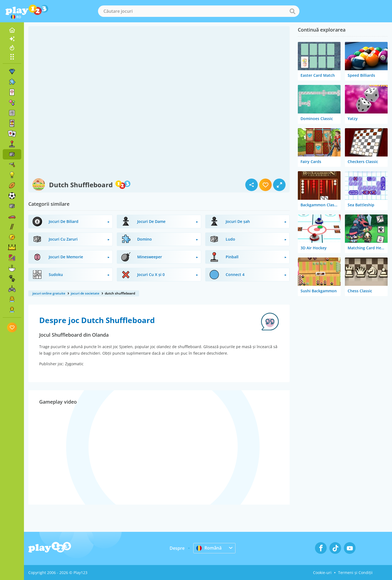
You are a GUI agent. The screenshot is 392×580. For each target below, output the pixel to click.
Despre (177, 548)
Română (209, 548)
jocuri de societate (85, 293)
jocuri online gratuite (49, 293)
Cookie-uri (322, 573)
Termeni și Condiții (355, 573)
